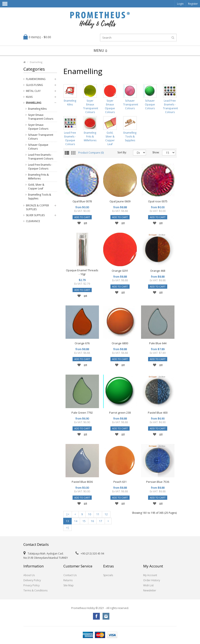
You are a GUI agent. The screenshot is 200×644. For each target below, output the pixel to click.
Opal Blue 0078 (82, 201)
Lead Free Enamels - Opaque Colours (40, 167)
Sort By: (122, 152)
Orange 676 (82, 343)
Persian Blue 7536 (158, 482)
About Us (29, 575)
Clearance (33, 221)
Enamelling (36, 62)
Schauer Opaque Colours (38, 147)
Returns (68, 580)
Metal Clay (33, 91)
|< (68, 514)
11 (98, 514)
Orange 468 (158, 271)
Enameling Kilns (37, 109)
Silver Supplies (35, 215)
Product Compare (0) (91, 153)
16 (92, 521)
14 (76, 521)
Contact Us (70, 575)
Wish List (148, 585)
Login (180, 4)
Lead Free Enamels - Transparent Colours (41, 157)
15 (84, 521)
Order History (152, 580)
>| (67, 528)
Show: (154, 152)
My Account (150, 575)
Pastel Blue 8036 (82, 482)
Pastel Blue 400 (158, 413)
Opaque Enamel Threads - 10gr (82, 272)
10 (90, 514)
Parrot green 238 (120, 413)
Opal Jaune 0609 (120, 201)
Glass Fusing (34, 85)
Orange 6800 (120, 343)
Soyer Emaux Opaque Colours (38, 127)
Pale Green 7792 (82, 413)
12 (106, 514)
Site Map (69, 585)
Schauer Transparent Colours (41, 137)
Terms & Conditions (35, 590)
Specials (108, 575)
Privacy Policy (31, 585)
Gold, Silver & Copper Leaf (36, 187)
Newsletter (150, 590)
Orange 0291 (120, 271)
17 (101, 521)
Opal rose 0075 (158, 201)
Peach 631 (120, 482)
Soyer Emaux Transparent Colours (41, 117)
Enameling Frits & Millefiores (38, 177)
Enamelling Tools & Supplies (40, 197)
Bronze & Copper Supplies (37, 207)
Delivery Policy (32, 580)
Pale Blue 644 (158, 343)
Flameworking (36, 79)
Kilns (29, 97)
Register (193, 4)
